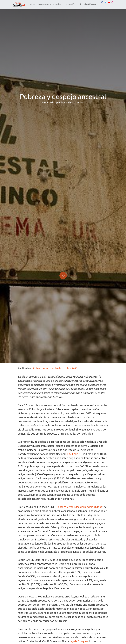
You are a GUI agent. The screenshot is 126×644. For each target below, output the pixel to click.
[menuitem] (32, 4)
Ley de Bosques (79, 641)
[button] (81, 4)
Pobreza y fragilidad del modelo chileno (79, 507)
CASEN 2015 (75, 454)
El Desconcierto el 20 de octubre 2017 (55, 368)
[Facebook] (102, 2)
